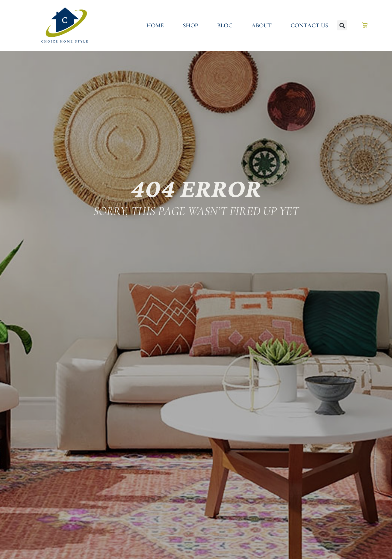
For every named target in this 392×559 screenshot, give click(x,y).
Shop (191, 26)
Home (155, 26)
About (262, 26)
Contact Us (309, 26)
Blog (225, 26)
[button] (342, 25)
